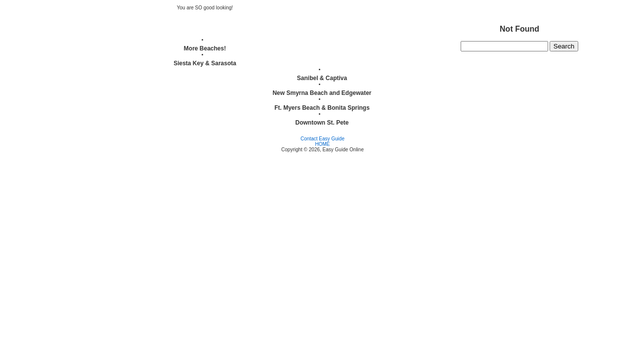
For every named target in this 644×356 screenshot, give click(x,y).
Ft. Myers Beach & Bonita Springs (322, 108)
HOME (323, 144)
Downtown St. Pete (322, 123)
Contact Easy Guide (322, 139)
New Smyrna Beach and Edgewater (322, 93)
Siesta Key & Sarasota (205, 63)
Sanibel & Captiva (322, 78)
